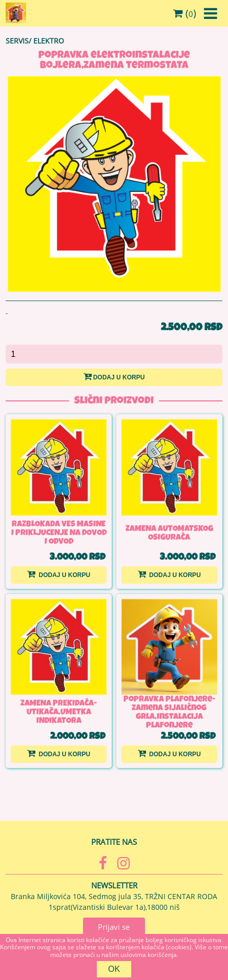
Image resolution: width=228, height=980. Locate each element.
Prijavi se (114, 927)
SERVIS (17, 41)
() (185, 13)
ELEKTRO (49, 41)
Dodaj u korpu (114, 376)
